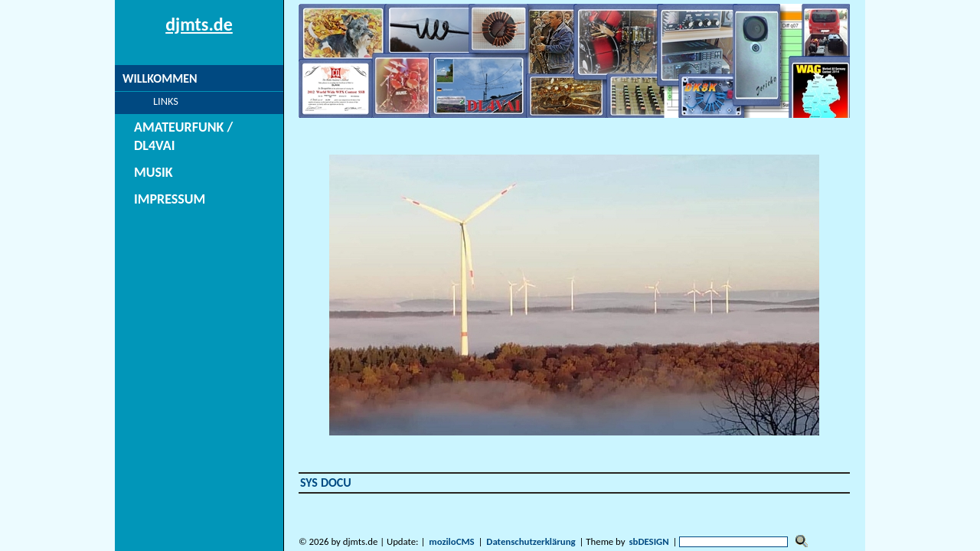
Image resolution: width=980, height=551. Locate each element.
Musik (140, 154)
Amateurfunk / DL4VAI (186, 127)
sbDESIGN (648, 541)
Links (148, 101)
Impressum (154, 181)
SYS (309, 483)
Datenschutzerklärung (531, 541)
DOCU (336, 483)
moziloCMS (451, 541)
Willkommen (160, 78)
